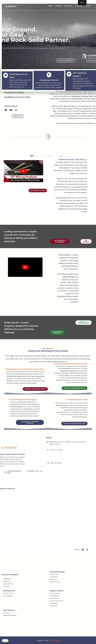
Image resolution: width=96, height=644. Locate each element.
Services (59, 6)
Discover (79, 6)
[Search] (90, 1)
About (51, 6)
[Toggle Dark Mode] (5, 641)
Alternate (54, 640)
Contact (88, 6)
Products (69, 6)
